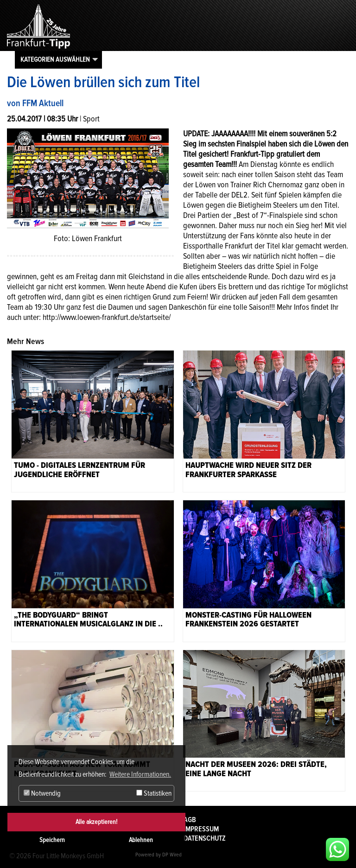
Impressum (201, 829)
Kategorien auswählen (55, 59)
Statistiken (154, 793)
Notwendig (42, 793)
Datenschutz (205, 838)
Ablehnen (141, 840)
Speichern (52, 840)
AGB (190, 820)
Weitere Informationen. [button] (140, 774)
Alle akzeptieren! (96, 822)
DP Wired (172, 855)
